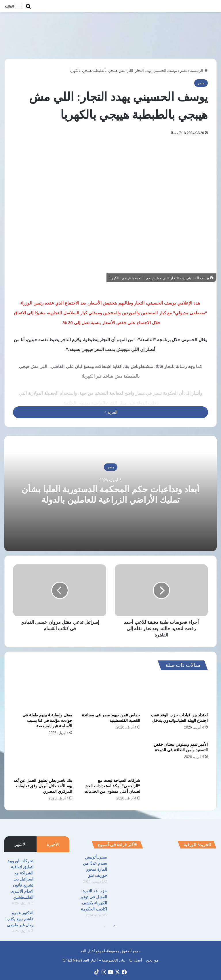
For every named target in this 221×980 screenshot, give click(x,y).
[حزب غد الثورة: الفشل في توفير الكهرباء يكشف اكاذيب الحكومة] (127, 899)
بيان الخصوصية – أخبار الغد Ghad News (94, 960)
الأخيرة (53, 844)
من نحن (152, 960)
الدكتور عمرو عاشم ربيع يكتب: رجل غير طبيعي (19, 919)
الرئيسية (199, 71)
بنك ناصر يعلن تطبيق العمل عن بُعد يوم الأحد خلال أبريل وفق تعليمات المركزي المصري (43, 786)
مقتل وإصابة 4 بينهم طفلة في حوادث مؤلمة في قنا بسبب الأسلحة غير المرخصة (47, 720)
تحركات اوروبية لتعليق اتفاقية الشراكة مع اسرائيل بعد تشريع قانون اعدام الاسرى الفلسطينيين (20, 879)
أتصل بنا (136, 960)
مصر (184, 71)
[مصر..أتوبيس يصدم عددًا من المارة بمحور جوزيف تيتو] (127, 865)
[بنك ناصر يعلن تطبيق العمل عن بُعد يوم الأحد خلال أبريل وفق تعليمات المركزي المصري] (43, 759)
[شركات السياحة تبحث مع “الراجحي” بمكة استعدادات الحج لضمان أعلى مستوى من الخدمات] (110, 759)
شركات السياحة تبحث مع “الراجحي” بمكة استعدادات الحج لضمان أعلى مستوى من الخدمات (112, 786)
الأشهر (21, 844)
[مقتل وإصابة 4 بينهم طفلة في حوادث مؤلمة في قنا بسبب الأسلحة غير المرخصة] (43, 693)
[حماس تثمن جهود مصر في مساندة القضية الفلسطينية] (110, 693)
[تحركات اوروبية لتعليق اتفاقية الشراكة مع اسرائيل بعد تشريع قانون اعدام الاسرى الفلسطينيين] (54, 869)
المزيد (110, 412)
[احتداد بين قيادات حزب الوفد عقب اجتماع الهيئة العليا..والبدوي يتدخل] (178, 693)
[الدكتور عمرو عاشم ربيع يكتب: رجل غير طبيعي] (54, 921)
